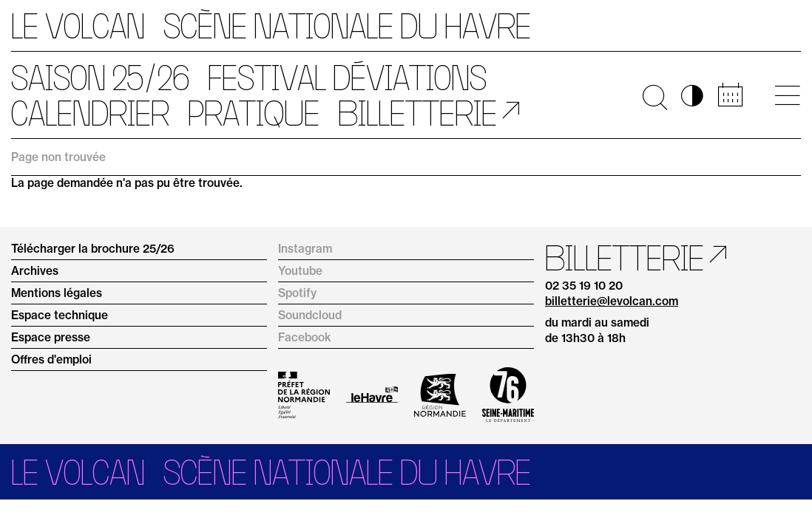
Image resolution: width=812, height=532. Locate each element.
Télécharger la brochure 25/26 (93, 249)
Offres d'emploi (51, 359)
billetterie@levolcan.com (612, 301)
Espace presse (51, 337)
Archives (35, 271)
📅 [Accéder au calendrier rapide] (730, 95)
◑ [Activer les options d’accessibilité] (692, 95)
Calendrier (90, 113)
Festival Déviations (347, 78)
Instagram (305, 249)
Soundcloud (310, 315)
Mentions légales (57, 293)
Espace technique (60, 315)
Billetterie (417, 113)
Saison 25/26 (100, 78)
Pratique (254, 113)
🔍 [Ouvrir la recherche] (655, 95)
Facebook (305, 337)
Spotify (297, 293)
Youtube (300, 271)
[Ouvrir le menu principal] (787, 95)
